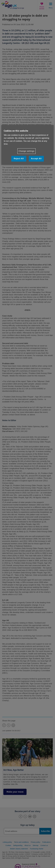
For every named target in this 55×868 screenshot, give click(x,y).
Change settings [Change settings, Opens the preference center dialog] (27, 151)
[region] (27, 145)
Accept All (36, 159)
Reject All (19, 159)
